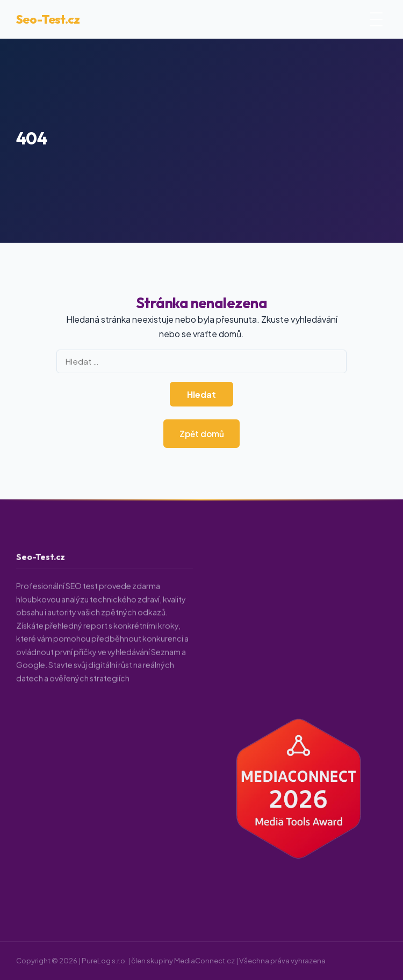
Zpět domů (202, 434)
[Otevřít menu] (376, 19)
